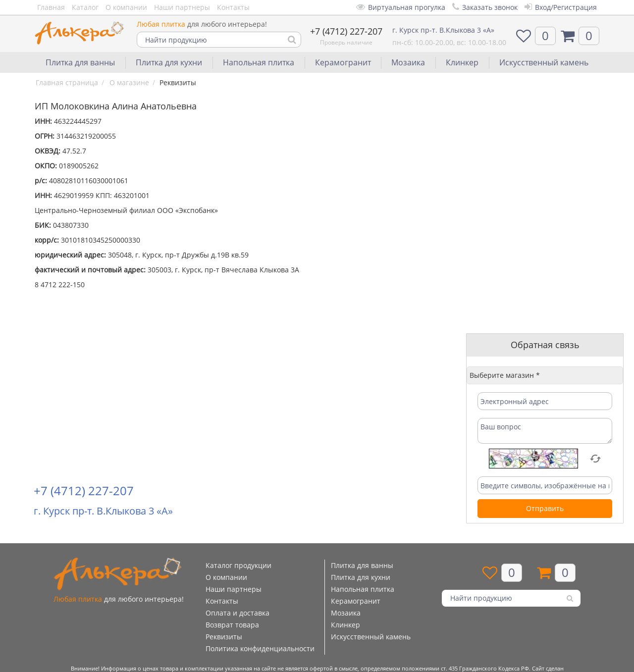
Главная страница (67, 82)
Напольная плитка (259, 62)
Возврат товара (232, 625)
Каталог (85, 7)
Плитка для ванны (80, 62)
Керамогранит (343, 62)
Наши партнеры (182, 7)
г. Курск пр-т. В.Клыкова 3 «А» (443, 30)
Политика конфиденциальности (260, 648)
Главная (51, 7)
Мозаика (408, 62)
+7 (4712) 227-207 (346, 31)
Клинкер (462, 62)
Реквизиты (224, 637)
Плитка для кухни (169, 62)
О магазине (129, 82)
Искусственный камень (544, 62)
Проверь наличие (346, 42)
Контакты (233, 7)
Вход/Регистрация (561, 7)
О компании (126, 7)
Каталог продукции (238, 565)
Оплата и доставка (238, 613)
